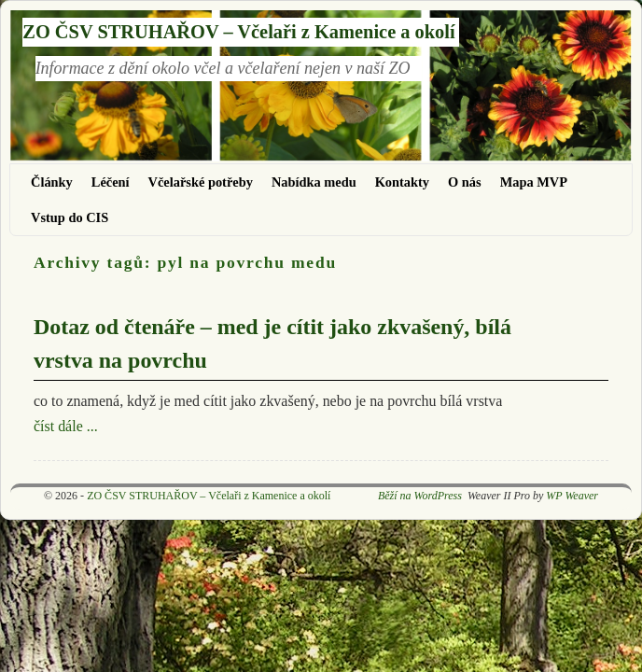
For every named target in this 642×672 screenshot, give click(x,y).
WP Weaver (572, 496)
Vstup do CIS (70, 217)
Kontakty (402, 182)
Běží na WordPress (420, 496)
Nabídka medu (314, 182)
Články (52, 182)
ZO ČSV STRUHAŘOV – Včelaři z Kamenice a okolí (238, 32)
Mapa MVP (534, 182)
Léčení (111, 182)
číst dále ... (66, 426)
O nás (465, 182)
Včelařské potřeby (201, 182)
